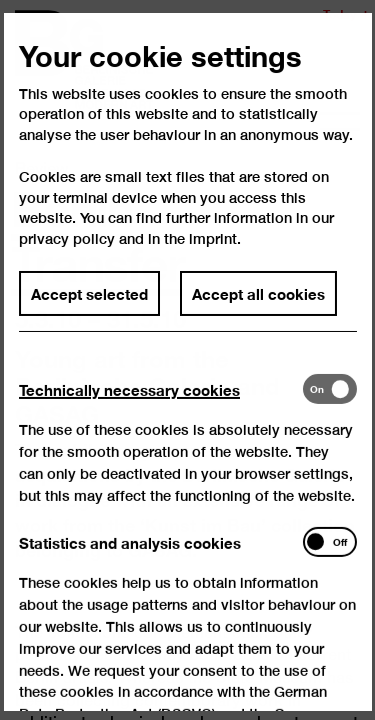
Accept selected (89, 311)
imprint (213, 255)
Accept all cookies (258, 311)
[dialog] (187, 360)
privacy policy (67, 255)
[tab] (160, 406)
